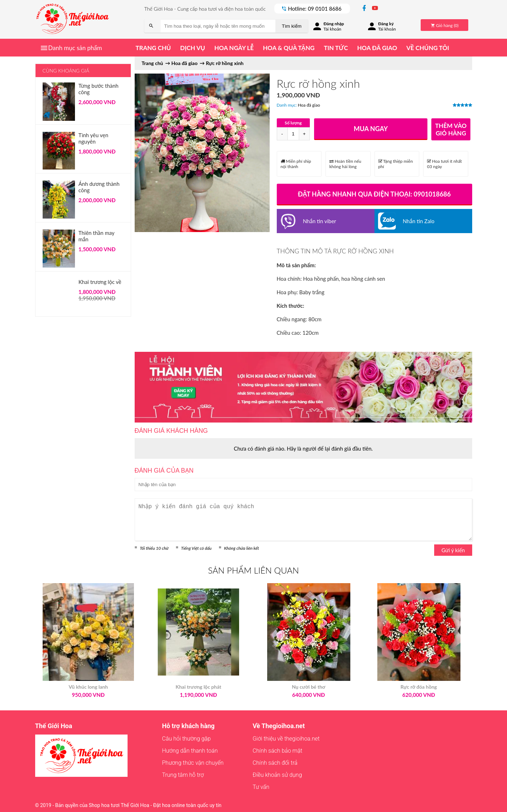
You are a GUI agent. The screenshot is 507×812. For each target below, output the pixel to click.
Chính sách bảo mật (277, 751)
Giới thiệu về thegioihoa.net (286, 739)
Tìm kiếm (292, 26)
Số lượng (293, 123)
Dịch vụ (193, 48)
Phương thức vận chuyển (193, 763)
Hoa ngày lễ (234, 48)
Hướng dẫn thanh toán (190, 751)
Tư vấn (261, 787)
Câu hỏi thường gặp (186, 739)
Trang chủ (153, 48)
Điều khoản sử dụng (277, 775)
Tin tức (336, 48)
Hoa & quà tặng (289, 48)
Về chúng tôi (428, 48)
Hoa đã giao (377, 48)
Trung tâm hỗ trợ (183, 775)
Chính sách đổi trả (275, 763)
